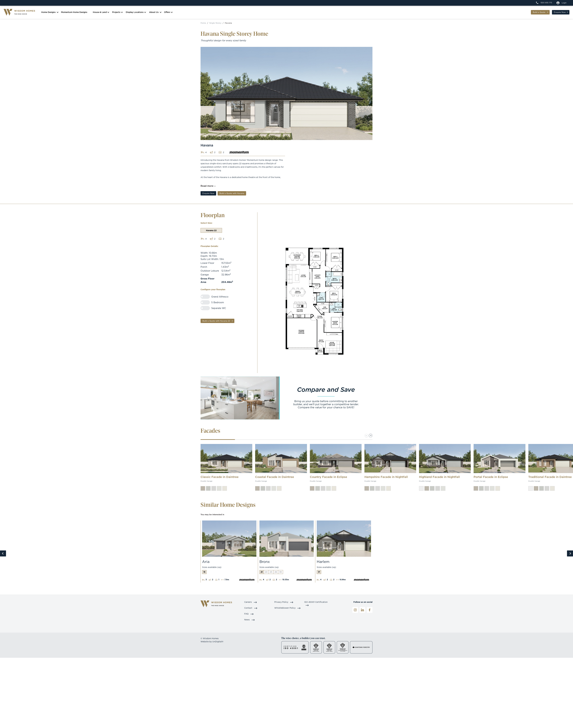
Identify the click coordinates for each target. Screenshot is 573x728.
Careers (251, 603)
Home (203, 24)
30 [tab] (281, 573)
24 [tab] (266, 573)
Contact (251, 609)
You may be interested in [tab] (212, 515)
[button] (371, 436)
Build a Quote (539, 13)
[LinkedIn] (362, 611)
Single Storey (215, 24)
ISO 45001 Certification (316, 604)
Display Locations (136, 13)
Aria (206, 562)
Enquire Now (559, 13)
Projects (117, 13)
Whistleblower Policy (288, 609)
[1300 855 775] (544, 3)
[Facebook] (370, 611)
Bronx (265, 562)
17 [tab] (319, 573)
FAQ (249, 614)
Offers (168, 13)
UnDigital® (218, 642)
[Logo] (20, 13)
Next (570, 554)
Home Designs (49, 13)
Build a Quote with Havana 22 (217, 322)
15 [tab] (204, 573)
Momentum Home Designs (75, 13)
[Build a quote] (561, 3)
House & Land (100, 13)
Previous (3, 554)
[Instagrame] (355, 611)
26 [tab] (276, 573)
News (250, 620)
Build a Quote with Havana (232, 194)
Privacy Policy (284, 603)
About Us (155, 13)
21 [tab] (262, 573)
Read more (207, 187)
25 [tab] (271, 573)
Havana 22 (211, 231)
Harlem (323, 562)
